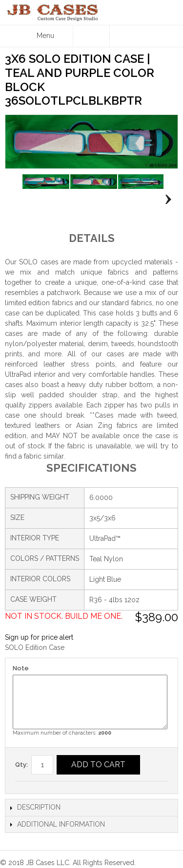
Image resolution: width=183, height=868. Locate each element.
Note (21, 668)
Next (166, 199)
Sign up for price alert (39, 637)
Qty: (21, 765)
